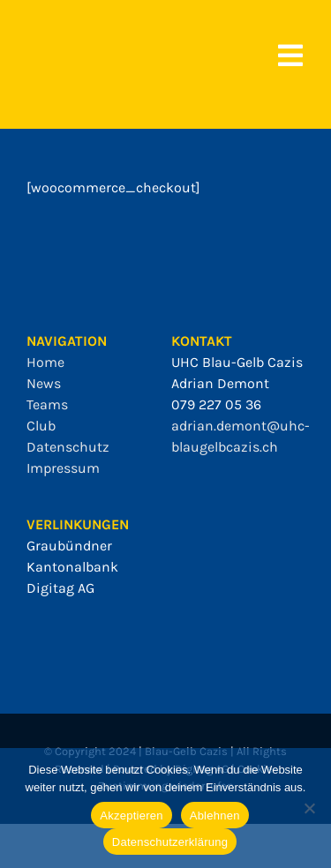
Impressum (63, 468)
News (44, 383)
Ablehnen (215, 816)
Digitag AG (60, 588)
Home (45, 362)
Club (41, 426)
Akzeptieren (131, 816)
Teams (47, 404)
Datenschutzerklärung (170, 842)
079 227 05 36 (216, 404)
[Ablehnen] (309, 808)
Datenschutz (68, 447)
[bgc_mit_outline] (62, 35)
